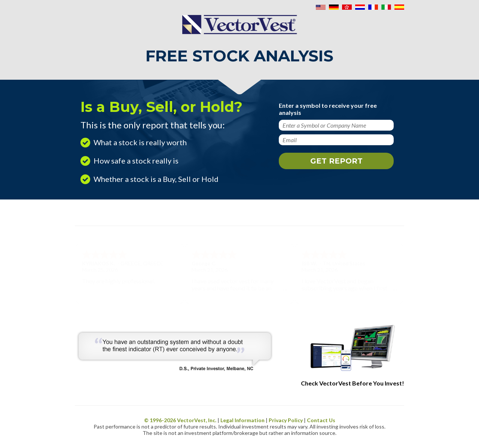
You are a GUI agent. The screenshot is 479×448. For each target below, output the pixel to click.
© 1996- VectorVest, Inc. (180, 420)
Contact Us (321, 420)
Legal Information (242, 420)
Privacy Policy (286, 420)
